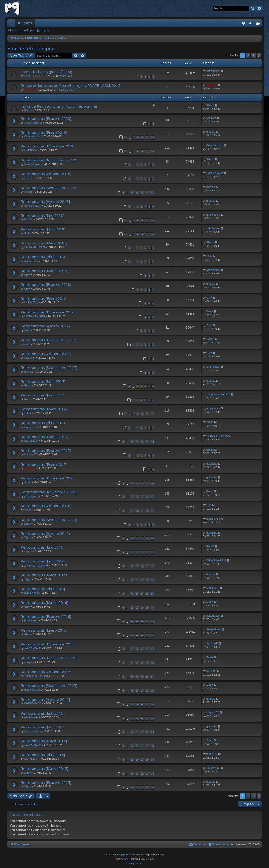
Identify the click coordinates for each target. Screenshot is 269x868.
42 (152, 622)
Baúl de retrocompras (32, 48)
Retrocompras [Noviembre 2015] (48, 658)
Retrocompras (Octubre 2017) (46, 354)
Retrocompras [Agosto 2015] (45, 699)
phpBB (122, 855)
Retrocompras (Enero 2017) (44, 464)
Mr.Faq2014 (31, 302)
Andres (211, 187)
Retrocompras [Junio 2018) (43, 229)
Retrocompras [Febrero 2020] (46, 118)
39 (147, 608)
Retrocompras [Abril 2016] (43, 589)
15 (152, 193)
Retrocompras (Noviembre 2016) (48, 492)
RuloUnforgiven (33, 123)
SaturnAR (212, 643)
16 (147, 497)
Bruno (210, 422)
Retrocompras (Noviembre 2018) (48, 160)
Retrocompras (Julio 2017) (42, 395)
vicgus (28, 551)
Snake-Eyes (214, 629)
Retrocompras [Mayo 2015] (44, 741)
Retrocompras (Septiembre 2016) (49, 520)
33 (147, 774)
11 (147, 137)
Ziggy (28, 524)
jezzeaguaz (31, 496)
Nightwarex (213, 768)
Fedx (209, 256)
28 (147, 649)
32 (152, 705)
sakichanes (213, 71)
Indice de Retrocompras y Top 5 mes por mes (59, 106)
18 (152, 566)
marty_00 (30, 90)
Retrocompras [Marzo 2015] (45, 768)
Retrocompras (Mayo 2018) (44, 243)
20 (137, 594)
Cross (210, 311)
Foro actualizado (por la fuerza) (46, 72)
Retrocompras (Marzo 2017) (45, 437)
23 (137, 539)
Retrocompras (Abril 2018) (43, 257)
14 (147, 193)
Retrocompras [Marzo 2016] (45, 602)
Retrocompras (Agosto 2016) (45, 533)
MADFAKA (31, 150)
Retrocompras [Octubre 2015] (46, 672)
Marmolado (213, 367)
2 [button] (248, 55)
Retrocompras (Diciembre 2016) (48, 478)
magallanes (213, 215)
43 (147, 732)
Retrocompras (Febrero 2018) (46, 284)
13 (142, 193)
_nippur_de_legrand (218, 394)
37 (137, 608)
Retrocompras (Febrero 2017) (46, 450)
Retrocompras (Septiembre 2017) (49, 367)
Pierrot (28, 110)
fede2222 (212, 754)
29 (152, 649)
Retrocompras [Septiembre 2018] (49, 188)
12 (152, 137)
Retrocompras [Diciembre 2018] (48, 146)
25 (147, 539)
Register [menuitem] (259, 24)
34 (132, 635)
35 (137, 635)
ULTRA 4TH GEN (35, 247)
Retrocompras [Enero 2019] (44, 132)
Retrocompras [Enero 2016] (44, 630)
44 (152, 732)
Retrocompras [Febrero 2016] (46, 616)
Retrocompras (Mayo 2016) (44, 575)
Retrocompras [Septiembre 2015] (49, 685)
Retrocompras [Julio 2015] (42, 713)
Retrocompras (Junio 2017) (43, 381)
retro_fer (29, 662)
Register (46, 30)
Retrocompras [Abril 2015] (43, 755)
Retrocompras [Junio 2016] (43, 561)
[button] (259, 56)
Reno (27, 385)
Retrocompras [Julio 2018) (42, 215)
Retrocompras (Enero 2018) (44, 298)
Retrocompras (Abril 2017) (43, 423)
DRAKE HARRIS (216, 560)
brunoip (211, 132)
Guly (27, 275)
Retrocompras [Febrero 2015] (46, 782)
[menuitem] (243, 23)
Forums (27, 23)
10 (142, 137)
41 (147, 622)
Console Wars (33, 136)
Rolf (27, 233)
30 (142, 705)
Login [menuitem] (252, 24)
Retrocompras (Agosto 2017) (45, 326)
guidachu (212, 464)
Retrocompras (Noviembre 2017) (48, 340)
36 (132, 608)
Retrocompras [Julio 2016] (42, 547)
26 (152, 539)
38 (142, 608)
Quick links (12, 24)
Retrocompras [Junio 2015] (43, 727)
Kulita (210, 657)
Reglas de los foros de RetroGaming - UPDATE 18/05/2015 (70, 85)
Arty (126, 859)
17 (152, 497)
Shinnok (212, 85)
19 (132, 594)
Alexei (28, 482)
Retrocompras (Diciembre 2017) (48, 312)
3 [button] (254, 55)
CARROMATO (33, 648)
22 (132, 539)
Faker (28, 413)
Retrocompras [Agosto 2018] (45, 201)
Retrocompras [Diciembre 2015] (48, 644)
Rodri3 (28, 76)
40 (152, 608)
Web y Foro (65, 76)
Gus (209, 505)
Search (16, 30)
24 (142, 539)
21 (132, 552)
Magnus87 (30, 427)
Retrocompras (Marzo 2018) (45, 271)
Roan (210, 491)
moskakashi (31, 717)
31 (147, 705)
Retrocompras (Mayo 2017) (44, 409)
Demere (211, 118)
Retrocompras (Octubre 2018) (46, 174)
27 (142, 649)
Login (30, 30)
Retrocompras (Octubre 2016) (46, 506)
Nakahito (29, 358)
